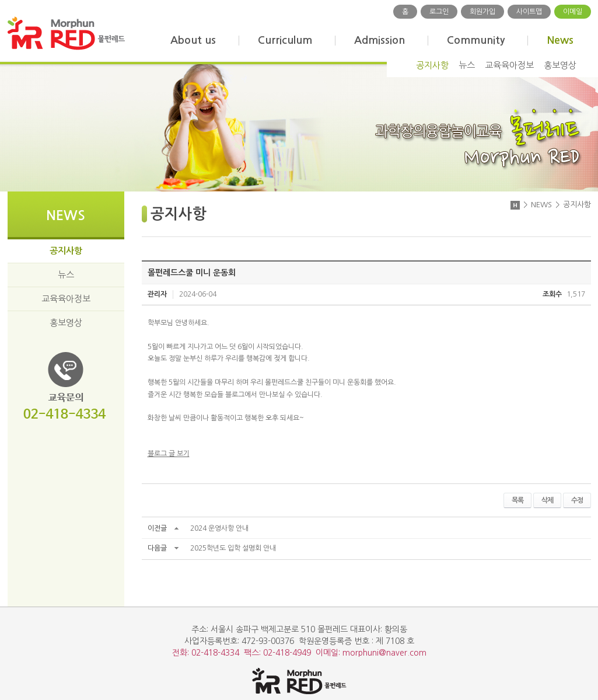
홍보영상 (560, 65)
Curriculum (285, 40)
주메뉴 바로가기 (0, 0)
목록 (517, 500)
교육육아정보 (509, 65)
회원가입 (482, 12)
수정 (577, 500)
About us (193, 40)
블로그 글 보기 (169, 454)
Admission (380, 40)
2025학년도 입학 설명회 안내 (233, 548)
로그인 (439, 12)
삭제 (547, 500)
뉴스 (467, 65)
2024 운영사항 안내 (219, 528)
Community (476, 40)
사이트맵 (529, 12)
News (560, 40)
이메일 (573, 12)
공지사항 (432, 65)
